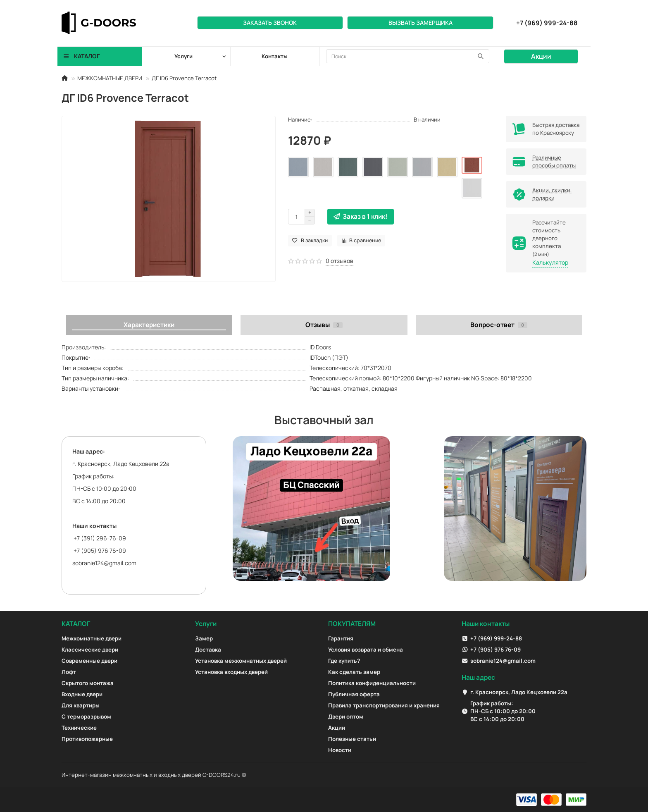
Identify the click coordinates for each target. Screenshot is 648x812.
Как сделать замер (354, 672)
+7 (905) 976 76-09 (496, 650)
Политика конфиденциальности (372, 683)
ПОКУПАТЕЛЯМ (352, 624)
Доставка (208, 650)
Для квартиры (81, 705)
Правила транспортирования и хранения (384, 705)
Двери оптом (346, 716)
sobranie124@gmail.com (104, 563)
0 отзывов (339, 261)
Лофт (69, 672)
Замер (204, 638)
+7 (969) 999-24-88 (496, 638)
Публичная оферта (354, 694)
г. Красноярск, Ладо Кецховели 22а (519, 692)
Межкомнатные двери (92, 638)
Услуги (206, 624)
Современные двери (89, 661)
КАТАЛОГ (76, 624)
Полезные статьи (352, 739)
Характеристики (149, 325)
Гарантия (341, 638)
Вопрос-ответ (499, 325)
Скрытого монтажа (88, 683)
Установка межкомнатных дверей (241, 661)
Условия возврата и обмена (366, 650)
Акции (541, 56)
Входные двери (82, 694)
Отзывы (324, 325)
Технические (79, 728)
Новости (340, 750)
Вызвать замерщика (420, 23)
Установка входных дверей (231, 672)
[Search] (408, 56)
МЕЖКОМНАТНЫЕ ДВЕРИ (110, 78)
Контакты (275, 56)
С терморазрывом (86, 716)
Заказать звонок (270, 23)
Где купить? (344, 661)
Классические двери (90, 650)
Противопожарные (87, 739)
